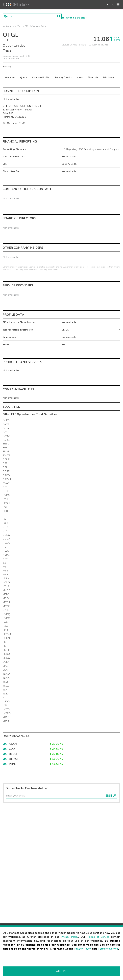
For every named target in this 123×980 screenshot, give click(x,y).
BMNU (6, 452)
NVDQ (6, 614)
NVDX (6, 618)
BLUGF (13, 754)
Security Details (63, 78)
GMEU (6, 535)
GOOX (6, 539)
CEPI (5, 463)
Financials (93, 78)
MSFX (6, 598)
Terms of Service (98, 937)
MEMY (6, 594)
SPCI (5, 666)
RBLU (6, 630)
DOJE (6, 491)
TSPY (6, 690)
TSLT (6, 682)
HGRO (6, 555)
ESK (5, 507)
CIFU (5, 467)
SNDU (6, 654)
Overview (10, 78)
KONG (6, 583)
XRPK (6, 717)
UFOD (6, 702)
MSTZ (6, 606)
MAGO (7, 590)
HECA (6, 543)
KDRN (6, 579)
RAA (5, 626)
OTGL (27, 26)
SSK (5, 670)
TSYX (6, 694)
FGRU (6, 519)
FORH (6, 523)
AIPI (5, 432)
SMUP (6, 650)
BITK (5, 448)
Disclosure (109, 78)
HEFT (6, 547)
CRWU (7, 479)
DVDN (6, 495)
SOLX (6, 662)
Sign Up (111, 796)
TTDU (6, 698)
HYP (5, 559)
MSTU (6, 602)
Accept (61, 971)
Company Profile (41, 78)
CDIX (12, 749)
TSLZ (6, 686)
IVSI (5, 567)
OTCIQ (111, 5)
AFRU (6, 428)
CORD (6, 471)
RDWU (7, 634)
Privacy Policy (70, 937)
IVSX (6, 575)
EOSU (6, 503)
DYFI (5, 499)
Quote (24, 78)
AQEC (6, 440)
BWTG (7, 456)
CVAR (6, 483)
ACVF (6, 424)
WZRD (7, 713)
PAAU (6, 622)
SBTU (6, 642)
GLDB (6, 527)
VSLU (6, 706)
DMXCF (14, 759)
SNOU (6, 658)
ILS (4, 563)
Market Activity (9, 26)
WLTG (6, 709)
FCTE (6, 511)
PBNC (13, 764)
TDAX (6, 678)
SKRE (6, 646)
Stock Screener (74, 18)
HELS (6, 551)
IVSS (6, 571)
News (80, 78)
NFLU (6, 610)
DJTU (6, 487)
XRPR (6, 721)
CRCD (6, 475)
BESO (6, 444)
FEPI (5, 515)
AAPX (6, 420)
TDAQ (6, 674)
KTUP (6, 586)
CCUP (6, 459)
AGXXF (13, 744)
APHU (6, 436)
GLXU (6, 531)
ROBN (6, 638)
